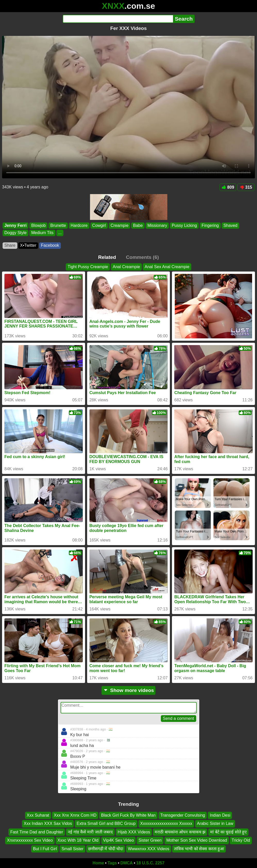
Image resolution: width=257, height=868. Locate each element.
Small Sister (72, 849)
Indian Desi (220, 815)
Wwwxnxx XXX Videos (149, 849)
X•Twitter (28, 245)
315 (246, 187)
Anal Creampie (126, 267)
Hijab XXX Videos (134, 832)
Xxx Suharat (38, 815)
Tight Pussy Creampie (88, 267)
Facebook (50, 245)
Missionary (157, 225)
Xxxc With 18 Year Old (78, 840)
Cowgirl (99, 225)
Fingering (210, 225)
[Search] (118, 19)
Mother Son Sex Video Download (197, 840)
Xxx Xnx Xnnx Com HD (75, 815)
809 (228, 187)
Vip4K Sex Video (119, 840)
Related (107, 257)
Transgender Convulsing (183, 815)
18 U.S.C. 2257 (150, 863)
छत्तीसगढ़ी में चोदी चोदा (106, 849)
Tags (112, 863)
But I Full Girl (45, 849)
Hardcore (79, 225)
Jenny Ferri (15, 225)
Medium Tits (42, 233)
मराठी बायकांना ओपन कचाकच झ (180, 832)
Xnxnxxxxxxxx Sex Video (30, 840)
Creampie (119, 225)
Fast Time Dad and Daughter (37, 832)
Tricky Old (241, 840)
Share (10, 245)
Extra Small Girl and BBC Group (106, 823)
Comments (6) (142, 257)
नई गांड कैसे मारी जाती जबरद (90, 832)
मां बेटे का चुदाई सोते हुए (228, 832)
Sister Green (150, 840)
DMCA (127, 863)
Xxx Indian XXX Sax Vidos (48, 823)
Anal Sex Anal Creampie (167, 267)
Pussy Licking (184, 225)
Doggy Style (15, 233)
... (60, 233)
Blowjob (38, 225)
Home (98, 863)
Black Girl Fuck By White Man (128, 815)
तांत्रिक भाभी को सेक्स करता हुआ (199, 849)
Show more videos (128, 690)
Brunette (58, 225)
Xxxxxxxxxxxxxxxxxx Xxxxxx (166, 823)
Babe (138, 225)
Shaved (230, 225)
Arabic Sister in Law (215, 823)
